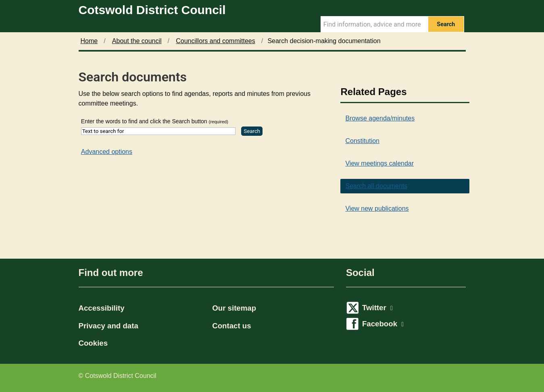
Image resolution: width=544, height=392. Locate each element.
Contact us (231, 326)
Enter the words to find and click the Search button (155, 121)
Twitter (377, 308)
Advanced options (107, 152)
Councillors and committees (216, 41)
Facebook (383, 324)
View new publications (377, 208)
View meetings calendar (379, 163)
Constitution (362, 141)
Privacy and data (108, 326)
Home (89, 41)
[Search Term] (374, 24)
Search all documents (376, 186)
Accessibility (102, 308)
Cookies (93, 343)
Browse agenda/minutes (380, 118)
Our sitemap (234, 308)
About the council (137, 41)
